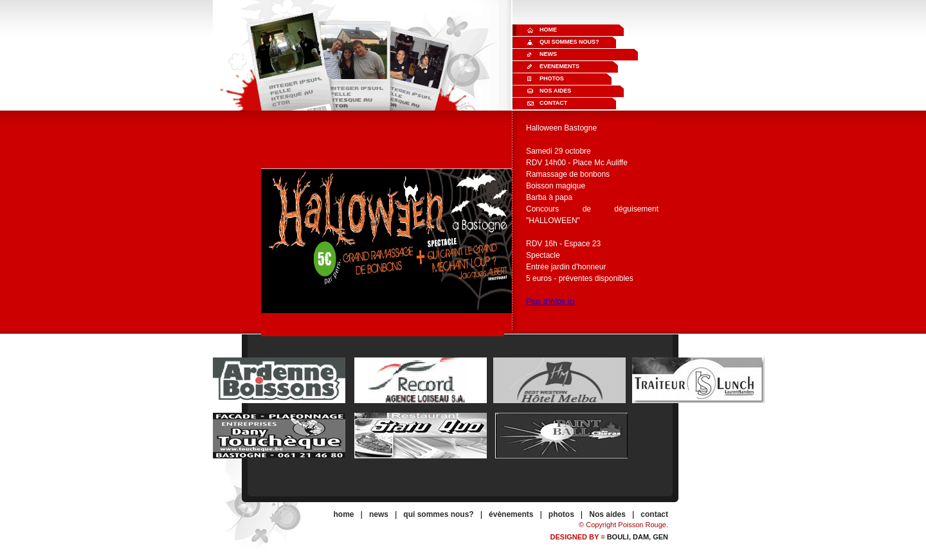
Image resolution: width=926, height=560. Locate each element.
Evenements (559, 66)
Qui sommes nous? (569, 42)
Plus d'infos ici (550, 302)
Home (548, 30)
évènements (511, 514)
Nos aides (555, 91)
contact (654, 514)
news (379, 514)
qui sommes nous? (438, 514)
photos (561, 514)
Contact (553, 103)
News (548, 54)
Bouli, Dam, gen (638, 537)
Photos (552, 78)
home (344, 514)
